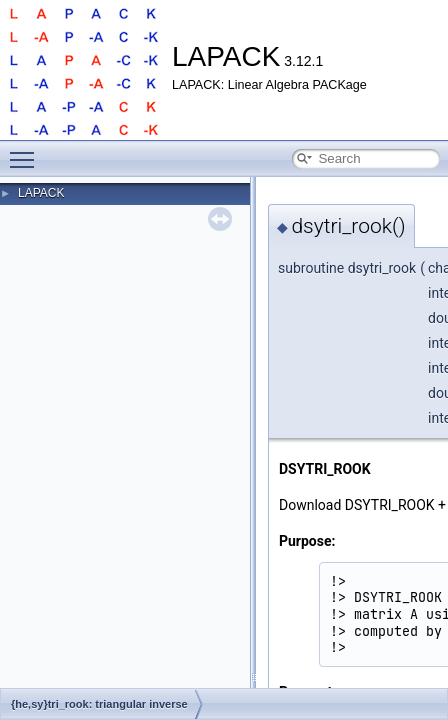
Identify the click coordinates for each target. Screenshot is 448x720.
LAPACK (41, 193)
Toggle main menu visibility (27, 151)
